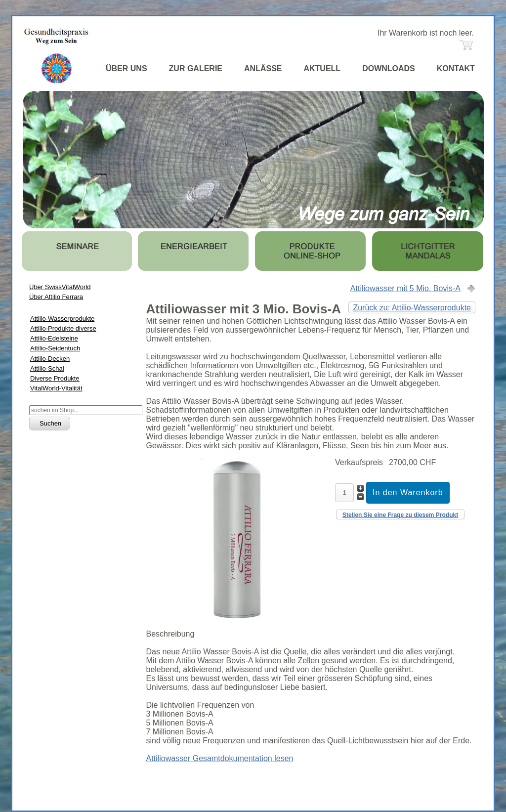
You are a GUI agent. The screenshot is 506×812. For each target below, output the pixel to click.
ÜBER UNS (126, 68)
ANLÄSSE (263, 68)
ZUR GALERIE (196, 68)
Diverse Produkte (55, 378)
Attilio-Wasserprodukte (62, 319)
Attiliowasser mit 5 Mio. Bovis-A (405, 288)
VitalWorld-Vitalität (56, 388)
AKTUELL (322, 68)
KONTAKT (456, 68)
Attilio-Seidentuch (55, 348)
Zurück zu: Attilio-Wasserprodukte (412, 308)
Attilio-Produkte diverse (63, 328)
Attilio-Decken (50, 359)
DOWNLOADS (389, 68)
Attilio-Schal (47, 368)
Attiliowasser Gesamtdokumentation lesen (220, 758)
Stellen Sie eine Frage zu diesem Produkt (400, 515)
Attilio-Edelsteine (54, 338)
